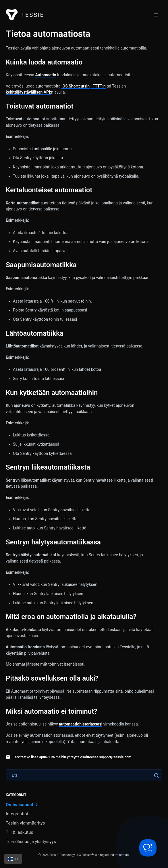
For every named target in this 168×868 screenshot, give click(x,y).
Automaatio (46, 75)
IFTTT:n (99, 86)
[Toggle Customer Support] (148, 848)
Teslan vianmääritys (25, 823)
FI (13, 859)
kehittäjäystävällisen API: (28, 92)
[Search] (84, 775)
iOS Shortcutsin (76, 86)
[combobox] (13, 859)
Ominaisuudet (22, 805)
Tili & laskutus (19, 832)
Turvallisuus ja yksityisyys (31, 842)
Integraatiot (17, 814)
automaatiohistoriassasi (81, 724)
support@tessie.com (115, 757)
